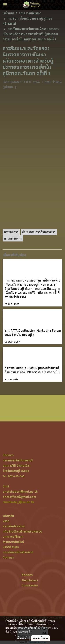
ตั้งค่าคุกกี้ (22, 638)
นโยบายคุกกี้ (24, 632)
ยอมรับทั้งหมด (41, 638)
